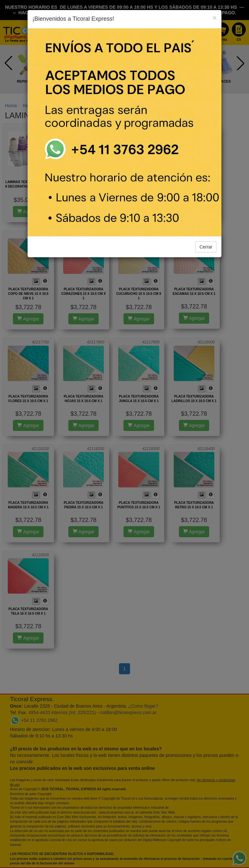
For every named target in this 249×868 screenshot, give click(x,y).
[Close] (215, 18)
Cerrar (206, 247)
